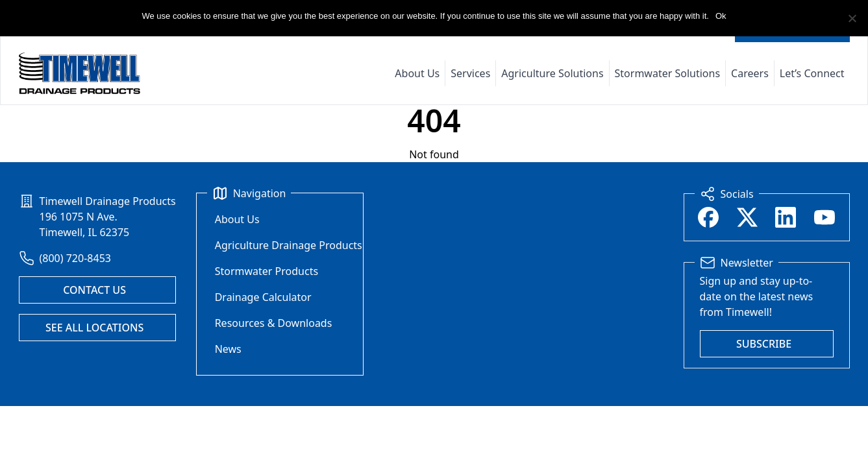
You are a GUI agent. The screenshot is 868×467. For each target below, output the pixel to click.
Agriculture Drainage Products (289, 245)
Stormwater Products (267, 271)
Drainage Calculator (263, 297)
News (228, 349)
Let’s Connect (812, 73)
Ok (721, 16)
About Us (417, 73)
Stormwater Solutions (668, 73)
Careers (750, 73)
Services (470, 73)
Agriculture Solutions (552, 73)
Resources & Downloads (274, 323)
